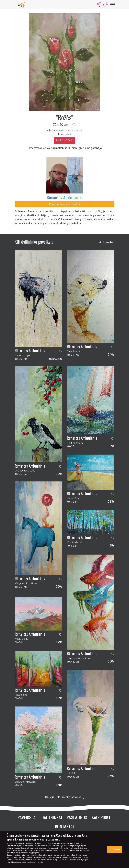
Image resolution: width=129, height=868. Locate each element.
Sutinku (115, 849)
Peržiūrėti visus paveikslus (64, 204)
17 (106, 242)
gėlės (68, 134)
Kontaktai (64, 826)
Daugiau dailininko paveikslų (65, 797)
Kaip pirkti (102, 817)
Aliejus (60, 130)
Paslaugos (77, 817)
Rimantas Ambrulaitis (65, 197)
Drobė (79, 130)
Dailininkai (52, 817)
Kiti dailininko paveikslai (34, 242)
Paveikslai (27, 817)
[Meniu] (113, 5)
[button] (74, 125)
